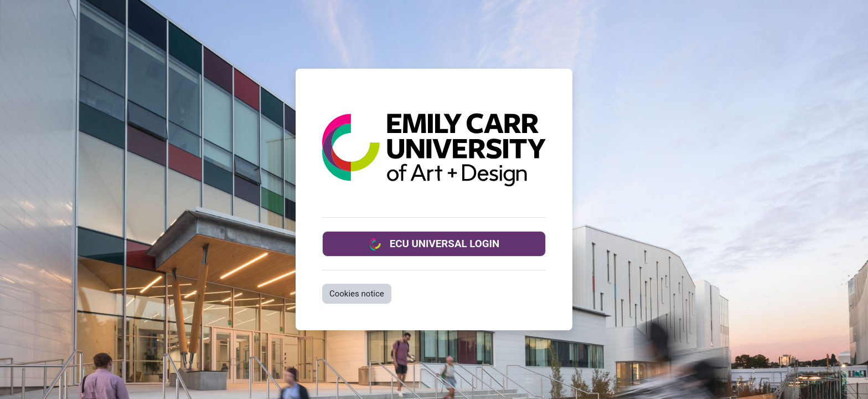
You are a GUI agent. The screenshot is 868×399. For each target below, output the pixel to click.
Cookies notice (357, 294)
